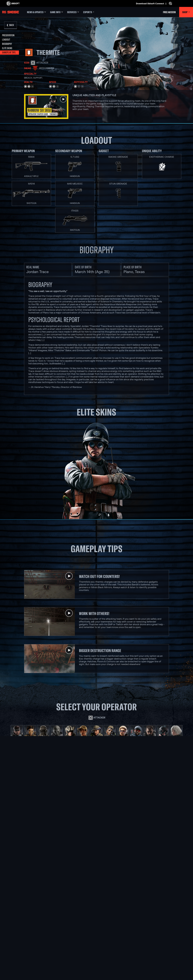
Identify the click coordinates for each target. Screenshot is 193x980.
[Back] (11, 25)
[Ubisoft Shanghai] (68, 953)
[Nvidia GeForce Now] (143, 928)
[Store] (23, 924)
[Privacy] (23, 952)
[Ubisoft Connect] (23, 928)
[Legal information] (23, 958)
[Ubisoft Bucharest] (68, 937)
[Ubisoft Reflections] (68, 947)
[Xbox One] (105, 934)
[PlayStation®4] (105, 940)
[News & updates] (36, 12)
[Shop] (186, 12)
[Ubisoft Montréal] (68, 928)
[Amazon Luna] (105, 947)
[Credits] (68, 960)
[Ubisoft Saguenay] (68, 950)
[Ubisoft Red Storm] (68, 944)
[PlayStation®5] (105, 937)
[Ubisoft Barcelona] (68, 931)
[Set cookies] (11, 961)
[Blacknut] (143, 931)
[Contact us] (23, 950)
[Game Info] (57, 12)
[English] (169, 913)
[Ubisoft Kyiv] (68, 940)
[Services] (73, 12)
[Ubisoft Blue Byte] (68, 934)
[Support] (23, 941)
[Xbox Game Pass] (105, 928)
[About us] (23, 932)
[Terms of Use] (23, 955)
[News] (23, 936)
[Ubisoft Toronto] (68, 956)
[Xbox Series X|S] (105, 931)
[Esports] (89, 12)
